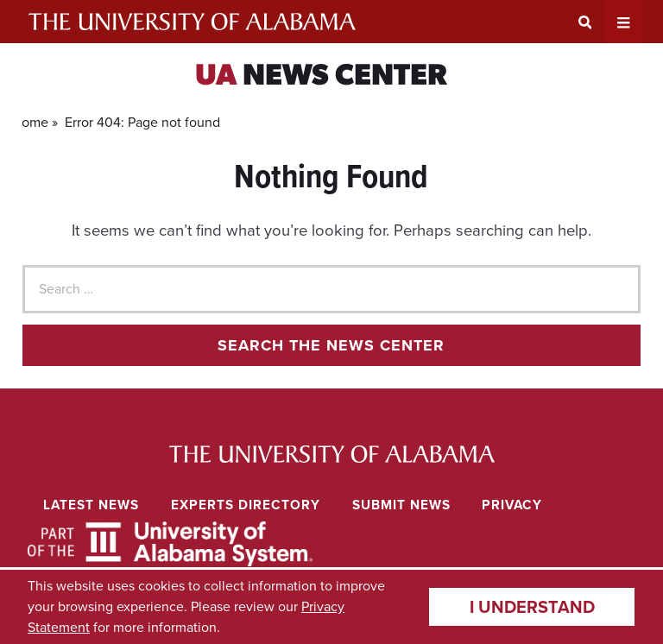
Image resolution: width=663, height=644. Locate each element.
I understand (532, 607)
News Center (321, 77)
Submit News (401, 505)
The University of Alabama (192, 22)
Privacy (512, 505)
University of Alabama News (332, 455)
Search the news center (331, 345)
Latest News (91, 505)
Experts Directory (246, 505)
